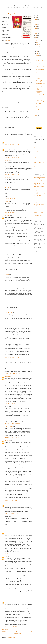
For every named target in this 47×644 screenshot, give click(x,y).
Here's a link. (8, 40)
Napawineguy (7, 376)
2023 (36, 17)
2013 (36, 35)
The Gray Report (24, 6)
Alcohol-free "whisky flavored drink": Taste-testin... (40, 108)
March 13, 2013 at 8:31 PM (11, 513)
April (38, 53)
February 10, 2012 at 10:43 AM (13, 423)
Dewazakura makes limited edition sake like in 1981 (40, 77)
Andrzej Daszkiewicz (9, 110)
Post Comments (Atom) (11, 637)
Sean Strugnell (7, 148)
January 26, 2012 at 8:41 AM (12, 184)
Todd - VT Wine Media (9, 426)
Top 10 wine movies (38, 195)
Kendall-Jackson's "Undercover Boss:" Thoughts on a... (40, 62)
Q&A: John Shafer (37, 167)
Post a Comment (5, 629)
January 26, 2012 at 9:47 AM (12, 212)
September (39, 44)
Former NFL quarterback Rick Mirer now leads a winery (41, 66)
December (38, 39)
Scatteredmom (7, 601)
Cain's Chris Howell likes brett (40, 160)
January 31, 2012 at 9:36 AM (12, 403)
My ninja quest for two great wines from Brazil (40, 88)
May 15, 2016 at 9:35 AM (11, 626)
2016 (36, 30)
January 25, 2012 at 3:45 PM (12, 157)
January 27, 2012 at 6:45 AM (12, 322)
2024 (36, 16)
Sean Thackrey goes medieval (39, 203)
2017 (36, 28)
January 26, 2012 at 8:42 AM (12, 198)
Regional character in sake (39, 217)
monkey (6, 504)
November (39, 41)
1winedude (7, 274)
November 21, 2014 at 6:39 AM (13, 598)
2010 (36, 114)
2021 (36, 21)
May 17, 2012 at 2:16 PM (11, 501)
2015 (36, 32)
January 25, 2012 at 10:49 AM (12, 121)
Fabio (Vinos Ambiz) (9, 312)
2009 (36, 116)
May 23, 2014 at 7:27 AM (11, 553)
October (38, 43)
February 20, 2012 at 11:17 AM (13, 437)
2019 (36, 25)
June (37, 50)
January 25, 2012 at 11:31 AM (12, 138)
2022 (36, 19)
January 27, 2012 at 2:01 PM (12, 358)
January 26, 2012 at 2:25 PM (12, 271)
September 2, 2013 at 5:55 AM (12, 529)
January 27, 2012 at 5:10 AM (12, 309)
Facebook (29, 97)
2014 (36, 34)
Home (17, 631)
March (38, 55)
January (38, 59)
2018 (36, 26)
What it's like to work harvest (39, 194)
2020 (36, 23)
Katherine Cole (7, 178)
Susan (6, 556)
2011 (36, 112)
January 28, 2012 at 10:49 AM (12, 373)
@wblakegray (14, 97)
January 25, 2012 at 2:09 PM (12, 145)
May (37, 52)
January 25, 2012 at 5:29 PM (12, 174)
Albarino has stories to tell (39, 186)
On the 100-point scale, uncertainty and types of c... (41, 96)
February (38, 57)
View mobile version (17, 634)
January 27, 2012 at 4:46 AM (12, 298)
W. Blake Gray (7, 160)
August (38, 46)
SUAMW (6, 361)
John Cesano (7, 187)
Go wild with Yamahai (38, 216)
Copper (6, 532)
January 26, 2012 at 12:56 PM (12, 247)
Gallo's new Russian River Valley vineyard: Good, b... (40, 100)
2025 (36, 14)
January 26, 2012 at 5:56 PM (12, 284)
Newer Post (4, 631)
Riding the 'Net (7, 440)
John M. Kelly (7, 124)
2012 (36, 37)
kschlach (6, 141)
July (37, 48)
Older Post (30, 631)
